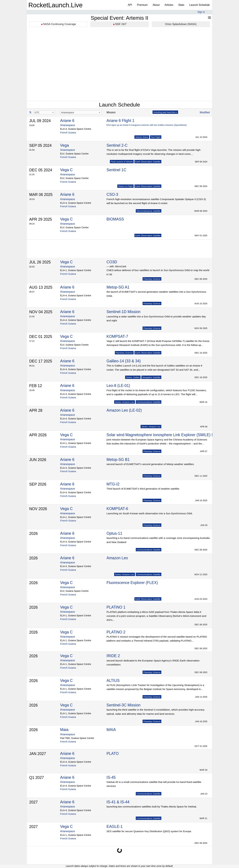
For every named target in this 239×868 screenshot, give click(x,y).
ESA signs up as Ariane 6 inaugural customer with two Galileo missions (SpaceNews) (147, 125)
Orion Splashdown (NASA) (181, 24)
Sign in (201, 12)
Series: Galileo (133, 377)
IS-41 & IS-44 (118, 802)
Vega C (66, 170)
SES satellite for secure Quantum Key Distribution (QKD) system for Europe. (149, 831)
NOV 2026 (38, 509)
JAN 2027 (38, 754)
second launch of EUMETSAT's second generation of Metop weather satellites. (150, 464)
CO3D (112, 262)
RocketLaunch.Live (56, 5)
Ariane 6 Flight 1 (120, 121)
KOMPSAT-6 (117, 509)
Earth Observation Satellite (148, 162)
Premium (142, 5)
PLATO (113, 754)
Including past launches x (165, 112)
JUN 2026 (38, 460)
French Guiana (68, 133)
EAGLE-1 (115, 827)
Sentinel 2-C (117, 145)
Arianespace (67, 125)
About (156, 5)
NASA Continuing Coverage (59, 24)
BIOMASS (115, 219)
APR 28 (36, 410)
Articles (169, 5)
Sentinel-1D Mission (124, 312)
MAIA (111, 730)
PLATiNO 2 (116, 632)
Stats (181, 5)
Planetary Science (152, 279)
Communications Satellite (149, 402)
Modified (205, 112)
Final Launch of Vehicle (122, 162)
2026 (33, 534)
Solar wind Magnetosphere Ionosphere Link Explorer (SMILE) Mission (166, 435)
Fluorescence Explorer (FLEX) (132, 583)
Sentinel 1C (116, 170)
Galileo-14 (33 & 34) (124, 361)
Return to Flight (125, 186)
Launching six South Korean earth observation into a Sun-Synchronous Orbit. (150, 513)
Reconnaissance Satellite (149, 211)
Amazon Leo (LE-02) (124, 410)
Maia (64, 730)
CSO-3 (112, 194)
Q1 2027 (37, 778)
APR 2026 (38, 435)
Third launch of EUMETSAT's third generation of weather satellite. (143, 489)
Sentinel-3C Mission (124, 705)
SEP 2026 (38, 484)
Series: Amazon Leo (125, 402)
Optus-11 (114, 533)
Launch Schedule (199, 5)
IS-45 (111, 777)
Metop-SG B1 (118, 460)
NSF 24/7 (120, 24)
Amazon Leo (117, 558)
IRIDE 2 (113, 656)
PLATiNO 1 (116, 607)
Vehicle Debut (142, 137)
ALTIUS (113, 681)
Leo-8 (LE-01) (118, 386)
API (130, 5)
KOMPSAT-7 (117, 336)
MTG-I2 (113, 484)
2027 (33, 802)
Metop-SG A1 (118, 287)
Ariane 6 (67, 121)
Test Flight (156, 137)
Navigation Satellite (151, 377)
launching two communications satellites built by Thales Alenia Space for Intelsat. (152, 807)
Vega (64, 145)
